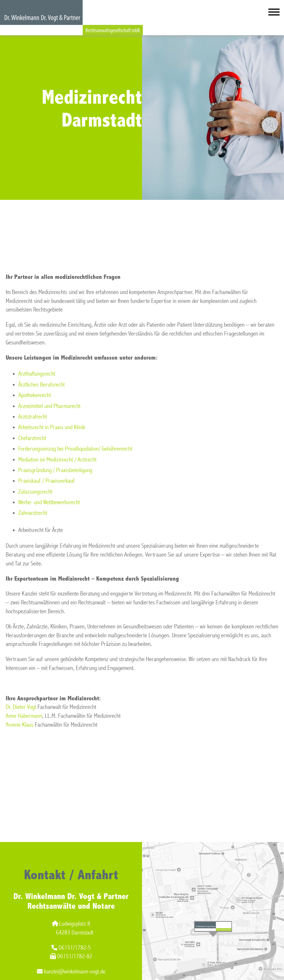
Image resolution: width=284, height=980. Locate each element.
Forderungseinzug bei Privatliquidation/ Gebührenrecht (75, 449)
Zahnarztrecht (33, 513)
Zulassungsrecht (35, 492)
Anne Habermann (24, 716)
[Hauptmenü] (274, 13)
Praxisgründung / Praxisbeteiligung (55, 470)
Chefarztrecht (32, 438)
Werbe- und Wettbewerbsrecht (49, 502)
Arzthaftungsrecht (37, 374)
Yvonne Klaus (20, 725)
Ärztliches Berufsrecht (42, 385)
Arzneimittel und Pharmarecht (49, 406)
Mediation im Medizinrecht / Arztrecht (57, 460)
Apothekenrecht (35, 395)
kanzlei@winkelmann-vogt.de (71, 972)
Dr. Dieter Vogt (21, 707)
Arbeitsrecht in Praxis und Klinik (52, 427)
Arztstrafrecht (33, 417)
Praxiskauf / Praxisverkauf (46, 481)
